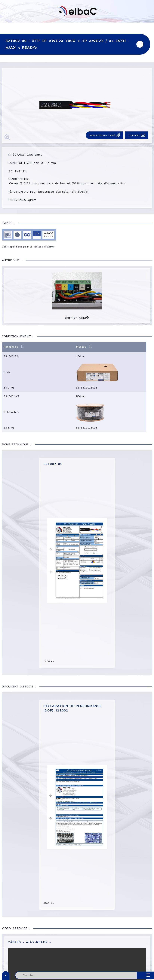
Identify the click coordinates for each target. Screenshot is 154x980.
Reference (14, 347)
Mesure (87, 347)
